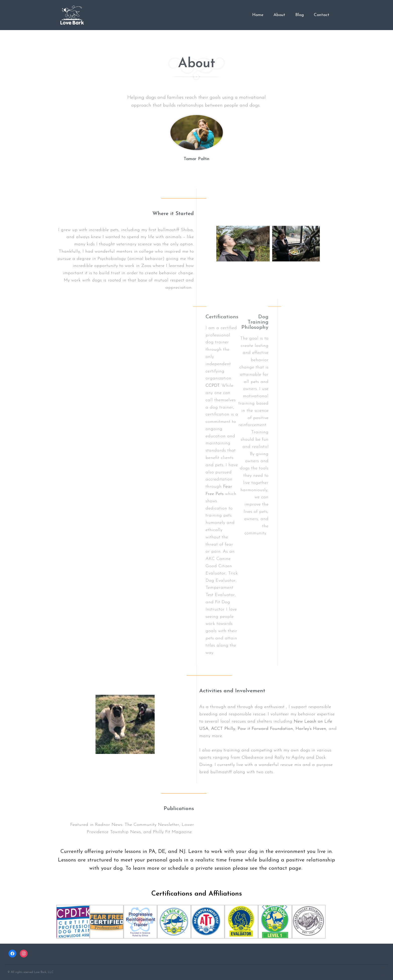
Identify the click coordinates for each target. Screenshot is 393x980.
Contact (322, 15)
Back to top (384, 971)
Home (258, 15)
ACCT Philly (223, 729)
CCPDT (212, 386)
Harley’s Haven (311, 729)
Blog (300, 15)
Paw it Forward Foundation (265, 729)
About (279, 15)
